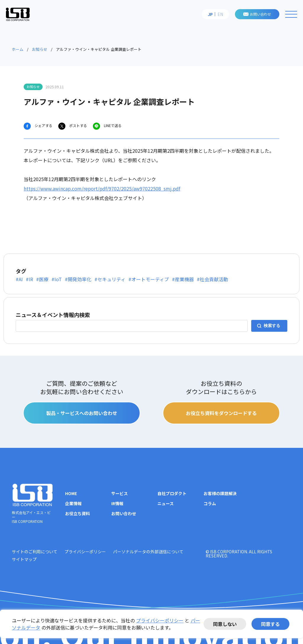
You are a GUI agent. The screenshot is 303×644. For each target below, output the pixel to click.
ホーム (18, 49)
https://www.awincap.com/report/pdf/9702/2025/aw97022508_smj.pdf (102, 188)
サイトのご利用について (35, 552)
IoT (58, 279)
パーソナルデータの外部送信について (148, 552)
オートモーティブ (150, 279)
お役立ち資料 (78, 513)
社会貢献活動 (214, 279)
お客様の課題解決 (220, 493)
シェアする (43, 125)
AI (21, 279)
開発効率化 (80, 279)
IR (31, 279)
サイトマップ (24, 559)
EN (220, 14)
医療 (44, 279)
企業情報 (73, 503)
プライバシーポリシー (160, 620)
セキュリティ (111, 279)
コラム (210, 503)
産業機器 (184, 279)
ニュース (166, 503)
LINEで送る (112, 125)
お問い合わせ (260, 14)
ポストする (78, 125)
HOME (71, 493)
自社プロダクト (172, 493)
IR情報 (117, 503)
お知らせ (40, 49)
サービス (120, 493)
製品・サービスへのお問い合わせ (82, 413)
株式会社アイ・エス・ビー (18, 14)
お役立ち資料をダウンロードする (221, 413)
